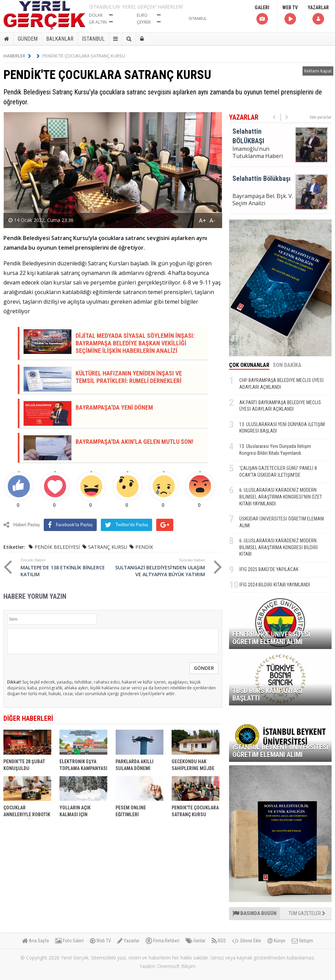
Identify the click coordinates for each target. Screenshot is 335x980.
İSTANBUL (93, 39)
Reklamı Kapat (318, 71)
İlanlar (196, 941)
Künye (276, 941)
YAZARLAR (318, 15)
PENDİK (144, 547)
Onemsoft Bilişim (176, 966)
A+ (203, 221)
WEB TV (290, 15)
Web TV (100, 941)
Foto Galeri (69, 941)
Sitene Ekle (247, 941)
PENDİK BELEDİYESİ (57, 547)
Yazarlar (128, 941)
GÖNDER (204, 668)
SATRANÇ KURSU (108, 547)
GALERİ (262, 15)
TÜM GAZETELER (307, 913)
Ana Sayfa (35, 941)
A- (212, 221)
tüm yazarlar (321, 117)
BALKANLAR (60, 39)
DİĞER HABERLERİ (28, 718)
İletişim (302, 941)
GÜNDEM (28, 39)
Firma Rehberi (163, 941)
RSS (219, 941)
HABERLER (17, 56)
